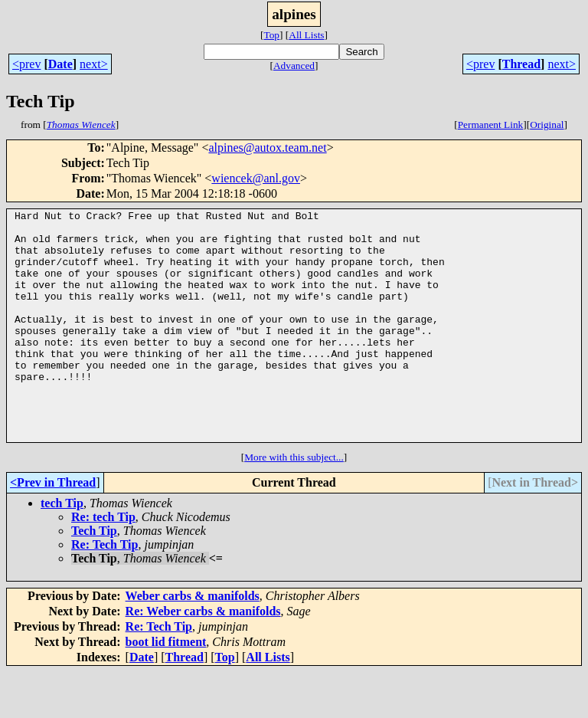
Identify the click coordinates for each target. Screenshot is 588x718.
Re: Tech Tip (105, 590)
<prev (26, 64)
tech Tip (62, 549)
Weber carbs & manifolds (193, 642)
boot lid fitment (166, 688)
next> (94, 64)
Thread (521, 64)
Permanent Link (491, 125)
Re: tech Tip (103, 563)
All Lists (306, 35)
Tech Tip (94, 577)
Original (547, 125)
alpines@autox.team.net (267, 148)
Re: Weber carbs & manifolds (203, 657)
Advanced (294, 66)
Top (271, 35)
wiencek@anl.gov (256, 178)
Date (60, 64)
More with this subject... (294, 503)
